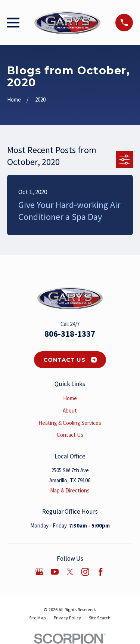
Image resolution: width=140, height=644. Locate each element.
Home (70, 398)
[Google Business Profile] (39, 572)
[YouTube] (55, 572)
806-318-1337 (70, 334)
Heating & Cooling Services (70, 423)
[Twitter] (70, 572)
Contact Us (70, 360)
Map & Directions (70, 490)
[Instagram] (85, 572)
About (70, 410)
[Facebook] (101, 572)
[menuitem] (38, 618)
